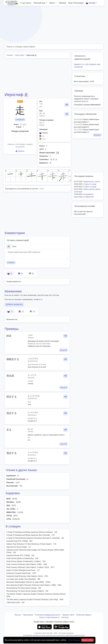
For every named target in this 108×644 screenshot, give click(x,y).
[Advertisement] (54, 25)
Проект (52, 3)
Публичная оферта (84, 615)
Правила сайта (68, 615)
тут (41, 299)
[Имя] (39, 246)
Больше (97, 135)
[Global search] (54, 47)
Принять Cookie (87, 640)
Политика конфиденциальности (48, 615)
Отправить (11, 263)
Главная (10, 55)
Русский (91, 3)
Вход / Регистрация (76, 3)
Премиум (63, 3)
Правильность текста (92, 182)
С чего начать (26, 3)
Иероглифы (20, 55)
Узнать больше (74, 640)
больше (64, 350)
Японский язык (40, 3)
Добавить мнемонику (14, 304)
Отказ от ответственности (49, 617)
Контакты (65, 617)
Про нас (18, 615)
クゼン (42, 189)
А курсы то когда (90, 184)
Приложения (28, 615)
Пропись (20, 151)
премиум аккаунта (81, 101)
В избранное (20, 120)
